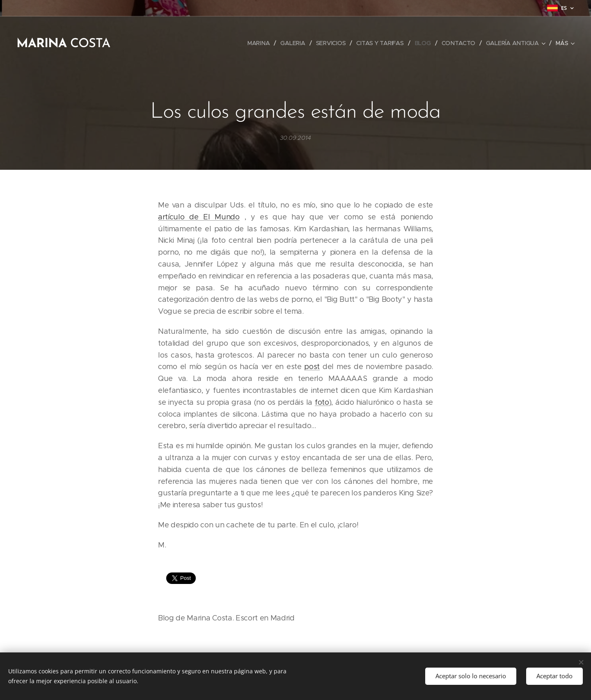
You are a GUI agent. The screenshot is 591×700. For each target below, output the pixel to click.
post (312, 367)
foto (322, 402)
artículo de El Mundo (199, 217)
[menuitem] (259, 43)
